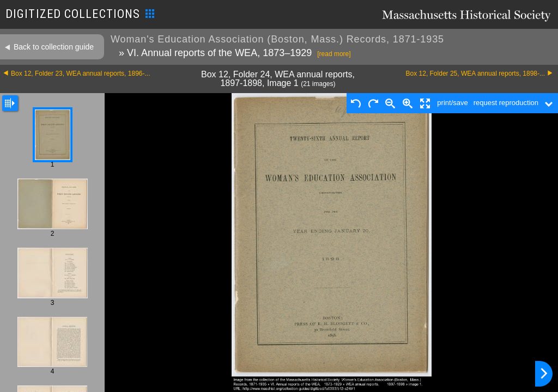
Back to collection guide (54, 47)
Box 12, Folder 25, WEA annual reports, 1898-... (475, 73)
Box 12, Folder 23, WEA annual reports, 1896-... (80, 73)
